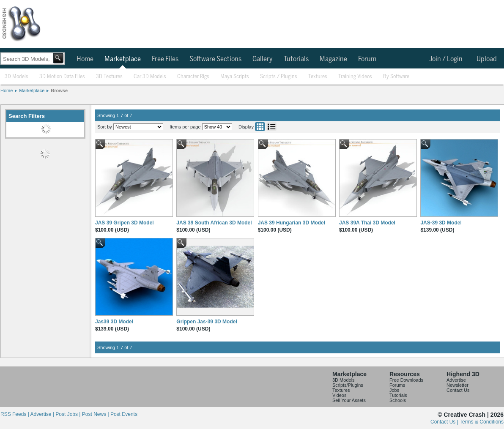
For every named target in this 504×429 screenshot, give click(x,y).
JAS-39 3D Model (441, 223)
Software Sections (215, 59)
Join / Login (446, 59)
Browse (59, 90)
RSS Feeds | (15, 414)
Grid (260, 127)
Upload (487, 59)
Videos (339, 395)
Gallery (263, 59)
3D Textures (109, 77)
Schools (398, 400)
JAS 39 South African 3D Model (214, 223)
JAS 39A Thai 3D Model (367, 223)
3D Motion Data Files (62, 77)
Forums (397, 385)
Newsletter (457, 385)
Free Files (165, 59)
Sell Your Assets (349, 400)
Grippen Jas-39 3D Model (207, 322)
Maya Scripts (235, 77)
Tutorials (296, 59)
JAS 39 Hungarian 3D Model (292, 223)
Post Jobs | (68, 414)
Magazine (333, 59)
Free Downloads (406, 380)
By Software (396, 77)
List (271, 127)
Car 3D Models (150, 77)
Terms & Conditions (482, 422)
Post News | (96, 414)
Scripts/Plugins (348, 385)
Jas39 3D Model (114, 322)
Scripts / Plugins (279, 77)
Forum (367, 59)
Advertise (456, 380)
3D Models (16, 77)
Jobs (394, 390)
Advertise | (43, 414)
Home (85, 59)
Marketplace (123, 59)
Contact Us (458, 390)
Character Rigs (193, 77)
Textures (318, 77)
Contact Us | (445, 422)
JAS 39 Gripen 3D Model (125, 223)
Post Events (124, 414)
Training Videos (355, 77)
